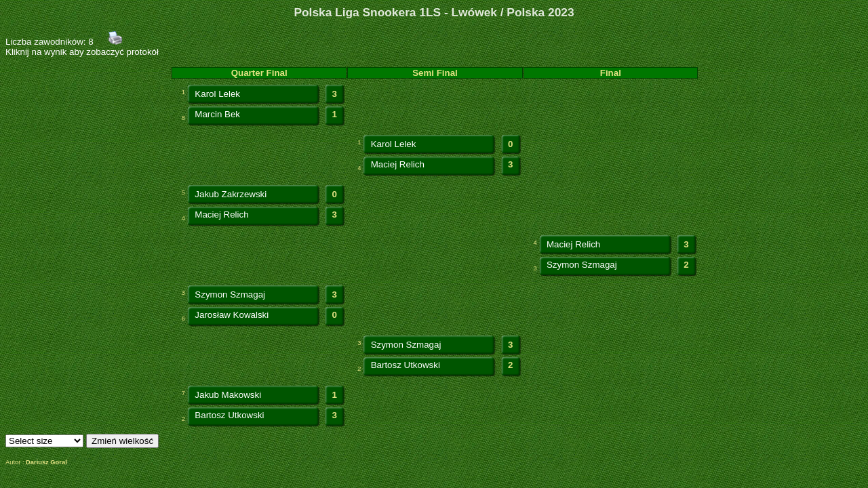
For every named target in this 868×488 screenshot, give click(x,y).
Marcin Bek (217, 114)
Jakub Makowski (228, 395)
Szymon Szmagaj (582, 265)
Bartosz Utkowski (406, 365)
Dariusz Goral (46, 462)
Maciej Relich (398, 164)
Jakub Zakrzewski (231, 194)
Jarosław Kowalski (232, 315)
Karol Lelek (217, 94)
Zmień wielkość (122, 441)
